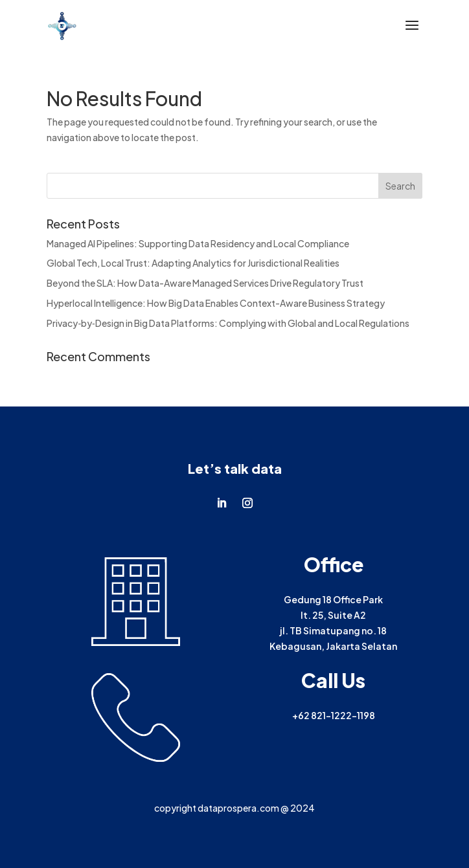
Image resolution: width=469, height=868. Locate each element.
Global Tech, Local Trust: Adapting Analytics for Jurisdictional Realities (193, 263)
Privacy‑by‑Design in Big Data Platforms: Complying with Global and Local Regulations (228, 323)
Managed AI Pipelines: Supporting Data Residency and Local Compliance (198, 243)
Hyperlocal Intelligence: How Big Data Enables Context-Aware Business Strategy (216, 303)
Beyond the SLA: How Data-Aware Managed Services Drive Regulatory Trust (205, 283)
